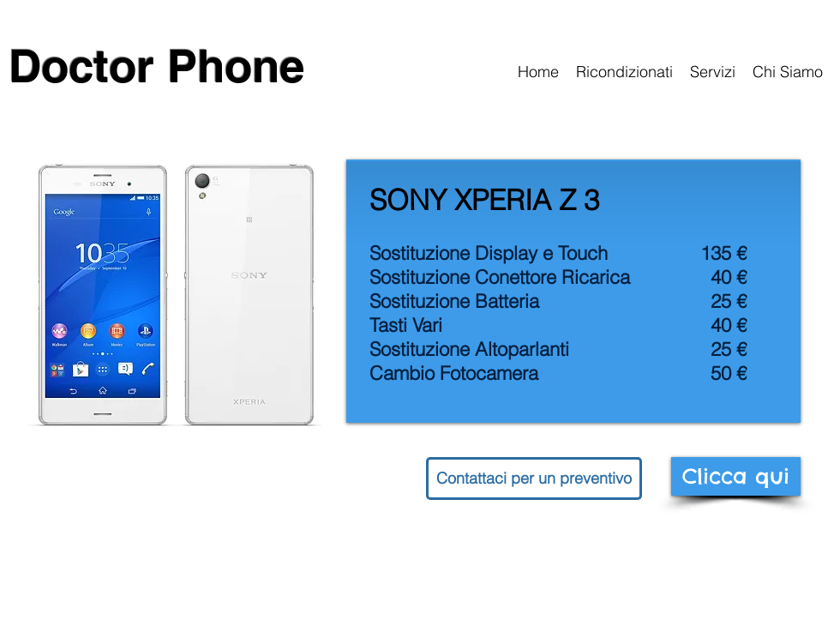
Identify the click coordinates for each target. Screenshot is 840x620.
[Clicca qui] (736, 476)
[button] (534, 479)
